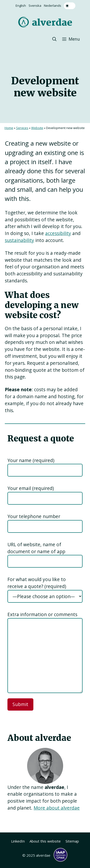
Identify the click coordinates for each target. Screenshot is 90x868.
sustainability (19, 240)
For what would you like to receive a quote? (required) (37, 583)
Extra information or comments (42, 614)
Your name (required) (31, 460)
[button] (54, 39)
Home (9, 128)
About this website (45, 841)
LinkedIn (18, 841)
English (21, 6)
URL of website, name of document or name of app (36, 548)
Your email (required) (31, 488)
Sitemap (72, 841)
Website (37, 128)
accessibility (58, 233)
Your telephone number (34, 516)
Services (22, 128)
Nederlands (53, 6)
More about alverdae (57, 808)
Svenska (35, 6)
